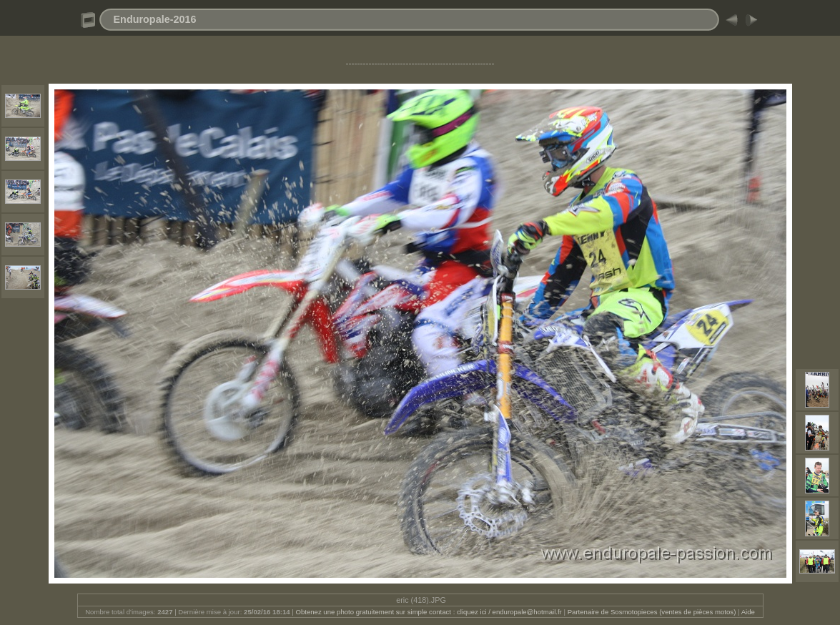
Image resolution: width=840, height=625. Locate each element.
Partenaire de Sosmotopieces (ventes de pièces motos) (652, 612)
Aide (748, 612)
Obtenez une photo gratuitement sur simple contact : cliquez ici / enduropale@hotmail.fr (428, 612)
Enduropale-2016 (155, 19)
